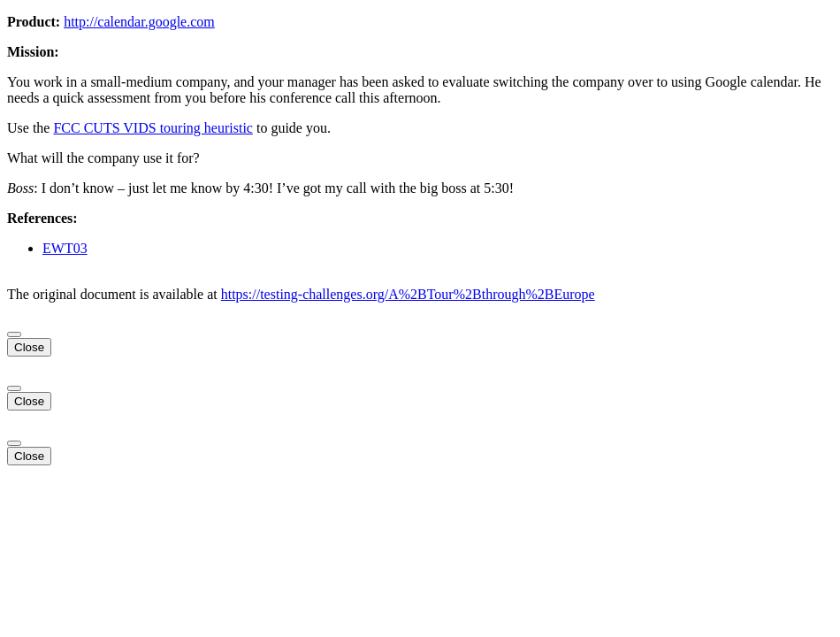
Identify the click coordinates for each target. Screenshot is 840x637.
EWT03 (65, 248)
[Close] (14, 334)
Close (29, 347)
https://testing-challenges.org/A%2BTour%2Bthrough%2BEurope (408, 294)
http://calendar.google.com (139, 22)
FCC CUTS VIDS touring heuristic (153, 128)
